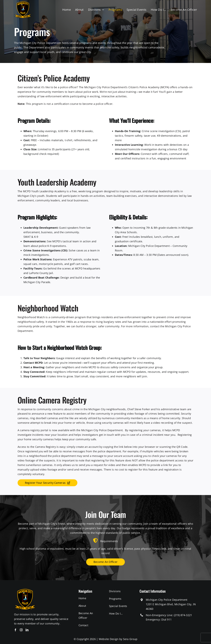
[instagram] (21, 630)
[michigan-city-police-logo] (23, 3)
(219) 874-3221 (183, 615)
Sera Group (130, 639)
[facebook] (15, 630)
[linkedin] (27, 630)
